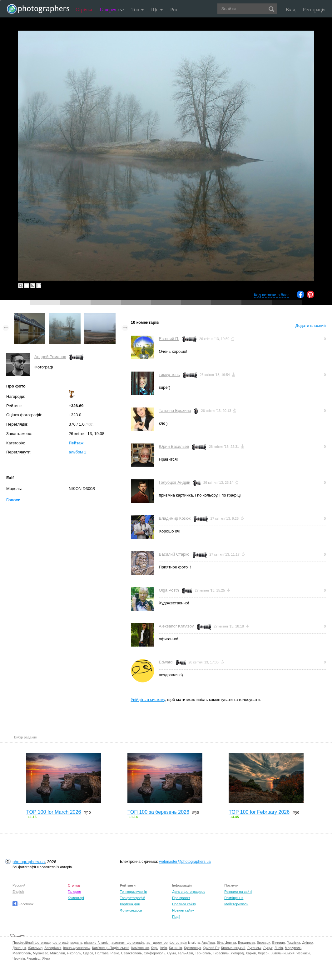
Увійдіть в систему (148, 700)
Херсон (263, 953)
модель (77, 942)
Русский (19, 885)
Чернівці (34, 958)
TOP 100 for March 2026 (54, 812)
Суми (172, 953)
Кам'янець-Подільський (111, 948)
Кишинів (176, 948)
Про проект (181, 898)
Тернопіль (203, 953)
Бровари (264, 942)
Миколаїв (58, 953)
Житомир (35, 948)
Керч (155, 948)
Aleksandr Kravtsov (176, 626)
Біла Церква (226, 942)
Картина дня (130, 904)
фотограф (60, 942)
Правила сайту (184, 904)
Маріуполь (293, 948)
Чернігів (19, 958)
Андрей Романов (50, 357)
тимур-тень (169, 375)
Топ (138, 10)
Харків (251, 953)
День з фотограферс (189, 892)
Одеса (88, 953)
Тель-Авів (185, 953)
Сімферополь (154, 953)
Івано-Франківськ (77, 948)
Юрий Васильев (174, 446)
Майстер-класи (236, 904)
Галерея (112, 10)
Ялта (46, 958)
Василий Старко (174, 554)
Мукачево (40, 953)
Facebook (23, 904)
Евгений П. (169, 339)
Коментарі (76, 898)
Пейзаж (76, 443)
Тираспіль (221, 953)
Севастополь (131, 953)
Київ (164, 948)
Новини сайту (183, 910)
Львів (279, 948)
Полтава (102, 953)
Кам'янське (140, 948)
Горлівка (293, 942)
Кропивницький (233, 948)
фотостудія (178, 942)
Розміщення (234, 898)
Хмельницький (283, 953)
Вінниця (279, 942)
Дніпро (307, 942)
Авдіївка (208, 942)
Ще (157, 10)
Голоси (13, 500)
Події (176, 917)
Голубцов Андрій (175, 482)
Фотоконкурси (131, 910)
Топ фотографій (133, 898)
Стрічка (84, 10)
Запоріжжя (53, 948)
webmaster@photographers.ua (185, 862)
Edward (166, 662)
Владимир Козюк (175, 518)
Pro (174, 10)
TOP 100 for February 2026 (259, 812)
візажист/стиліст (97, 942)
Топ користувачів (133, 892)
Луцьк (268, 948)
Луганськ (254, 948)
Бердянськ (246, 942)
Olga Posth (169, 590)
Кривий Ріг (211, 948)
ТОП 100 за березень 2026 (158, 812)
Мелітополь (22, 953)
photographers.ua (29, 862)
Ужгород (237, 953)
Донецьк (19, 948)
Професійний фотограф (32, 942)
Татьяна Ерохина (175, 410)
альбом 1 (77, 452)
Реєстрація (314, 10)
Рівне (115, 953)
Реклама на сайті (238, 892)
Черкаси (303, 953)
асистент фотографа (128, 942)
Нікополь (74, 953)
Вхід (291, 10)
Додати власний (311, 325)
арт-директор (157, 942)
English (18, 892)
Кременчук (192, 948)
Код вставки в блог (272, 295)
